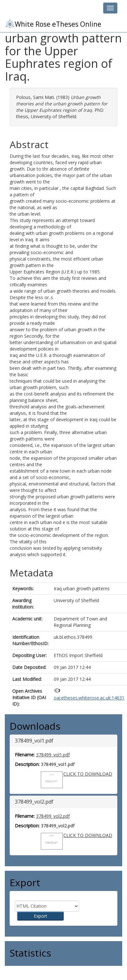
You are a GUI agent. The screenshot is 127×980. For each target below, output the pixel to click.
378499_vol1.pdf (53, 755)
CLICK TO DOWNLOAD (88, 774)
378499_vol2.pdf (53, 816)
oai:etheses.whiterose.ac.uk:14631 (89, 698)
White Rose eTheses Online (53, 24)
